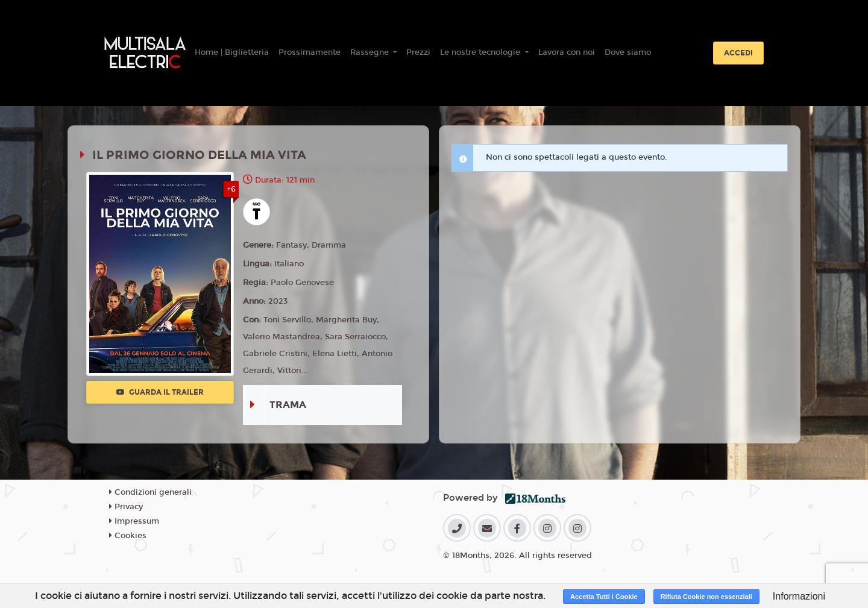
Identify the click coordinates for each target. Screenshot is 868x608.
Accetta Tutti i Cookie (604, 597)
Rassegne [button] (371, 52)
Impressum (134, 521)
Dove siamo (628, 52)
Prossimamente (310, 52)
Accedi (738, 53)
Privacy (126, 507)
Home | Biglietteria (232, 52)
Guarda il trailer (160, 392)
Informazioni (799, 596)
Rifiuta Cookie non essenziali (706, 597)
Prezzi (418, 52)
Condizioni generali (150, 492)
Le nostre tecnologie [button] (481, 52)
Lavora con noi (567, 52)
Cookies (128, 536)
